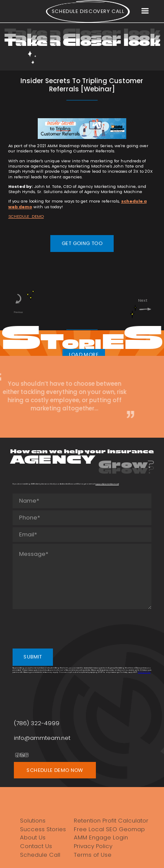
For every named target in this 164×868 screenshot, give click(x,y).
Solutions (33, 821)
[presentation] (79, 628)
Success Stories (43, 829)
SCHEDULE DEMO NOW (55, 770)
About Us (33, 837)
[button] (145, 11)
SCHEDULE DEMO (26, 216)
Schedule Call (40, 855)
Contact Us (36, 846)
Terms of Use (93, 855)
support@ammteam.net (107, 484)
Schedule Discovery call (88, 11)
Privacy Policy (144, 672)
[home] (18, 13)
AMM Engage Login (101, 837)
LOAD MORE (84, 355)
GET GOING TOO (82, 243)
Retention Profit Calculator (111, 821)
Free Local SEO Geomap (109, 829)
